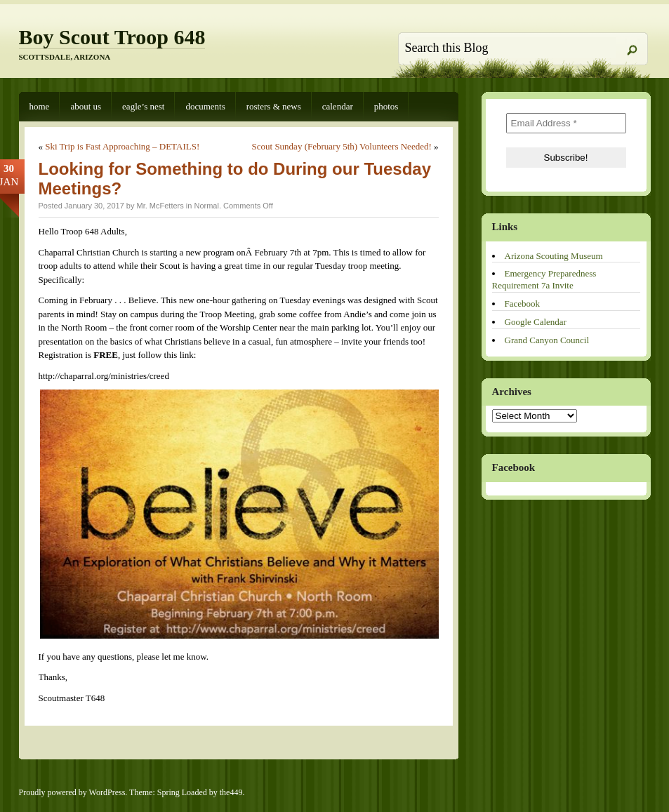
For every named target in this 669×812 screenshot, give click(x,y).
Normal (206, 206)
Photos (386, 106)
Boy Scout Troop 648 (112, 37)
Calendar (338, 106)
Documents (205, 106)
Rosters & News (274, 106)
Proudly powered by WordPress (72, 792)
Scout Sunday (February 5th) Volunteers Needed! (342, 146)
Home (40, 106)
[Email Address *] (566, 123)
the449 (231, 792)
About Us (86, 106)
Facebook (523, 304)
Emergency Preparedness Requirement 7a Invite (544, 279)
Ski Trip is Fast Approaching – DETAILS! (122, 146)
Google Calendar (536, 322)
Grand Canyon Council (547, 340)
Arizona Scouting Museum (554, 256)
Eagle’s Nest (143, 106)
